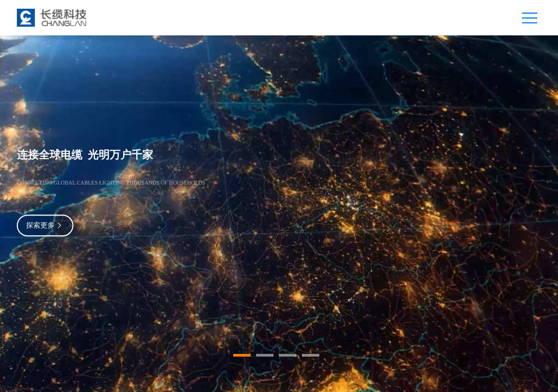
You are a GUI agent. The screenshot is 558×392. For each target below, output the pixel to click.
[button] (242, 355)
